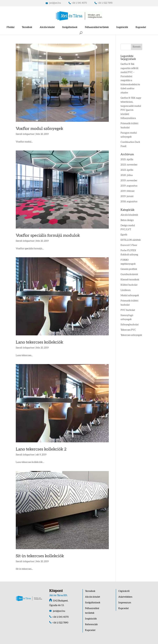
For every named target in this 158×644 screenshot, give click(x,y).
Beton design (127, 220)
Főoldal (10, 27)
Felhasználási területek (97, 27)
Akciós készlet (47, 27)
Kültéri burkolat (129, 285)
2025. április (127, 159)
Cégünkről (124, 591)
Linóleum (126, 290)
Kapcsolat (141, 27)
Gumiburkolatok (129, 274)
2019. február (128, 191)
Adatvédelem (125, 597)
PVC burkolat (128, 310)
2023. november (129, 165)
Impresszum (125, 603)
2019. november (129, 181)
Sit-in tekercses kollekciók (40, 556)
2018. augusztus (129, 202)
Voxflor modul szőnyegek (39, 129)
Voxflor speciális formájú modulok (48, 235)
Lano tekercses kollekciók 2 (41, 449)
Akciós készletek (129, 215)
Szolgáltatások (70, 27)
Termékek (27, 27)
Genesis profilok (129, 269)
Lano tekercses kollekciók (39, 342)
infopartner (29, 134)
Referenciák (91, 624)
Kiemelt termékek (130, 280)
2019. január (127, 196)
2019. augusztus (129, 186)
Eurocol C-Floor (129, 245)
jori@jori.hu (53, 3)
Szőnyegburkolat (130, 325)
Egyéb (124, 235)
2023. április (127, 170)
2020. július (127, 175)
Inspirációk (122, 27)
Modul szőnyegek (130, 295)
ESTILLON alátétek (131, 240)
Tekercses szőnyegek (131, 335)
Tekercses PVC (128, 330)
